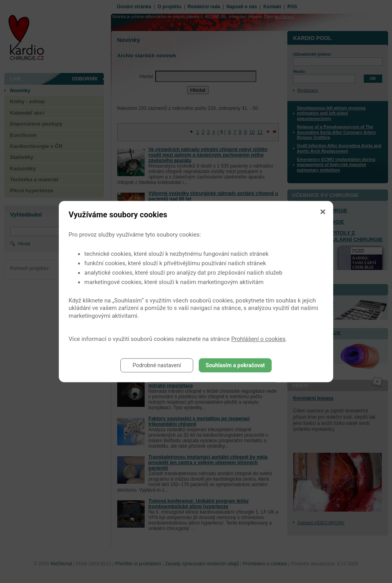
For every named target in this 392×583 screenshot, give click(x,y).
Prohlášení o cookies (259, 339)
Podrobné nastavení (157, 365)
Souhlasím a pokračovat (235, 365)
